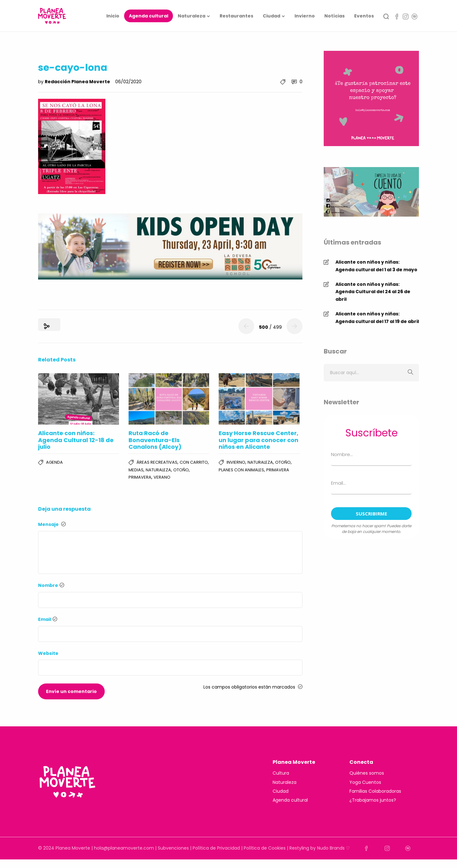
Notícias (334, 16)
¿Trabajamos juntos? (373, 800)
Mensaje (52, 524)
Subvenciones (173, 848)
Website (48, 653)
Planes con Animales (241, 470)
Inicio (113, 16)
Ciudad (272, 16)
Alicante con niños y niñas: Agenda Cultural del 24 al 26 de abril (373, 292)
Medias (136, 470)
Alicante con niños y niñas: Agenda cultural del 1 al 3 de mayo (376, 266)
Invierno (305, 16)
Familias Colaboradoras (375, 791)
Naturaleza (192, 16)
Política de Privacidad (216, 848)
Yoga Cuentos (365, 782)
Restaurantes (236, 16)
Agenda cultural (149, 16)
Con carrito (194, 462)
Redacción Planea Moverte (78, 82)
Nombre (51, 585)
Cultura (281, 773)
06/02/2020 (128, 82)
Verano (162, 477)
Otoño (181, 470)
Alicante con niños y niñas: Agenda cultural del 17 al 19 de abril (377, 318)
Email (48, 619)
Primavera (140, 477)
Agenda (54, 462)
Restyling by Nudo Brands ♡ (320, 848)
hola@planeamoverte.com (124, 848)
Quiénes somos (367, 773)
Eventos (364, 16)
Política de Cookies (265, 848)
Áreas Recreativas (157, 462)
